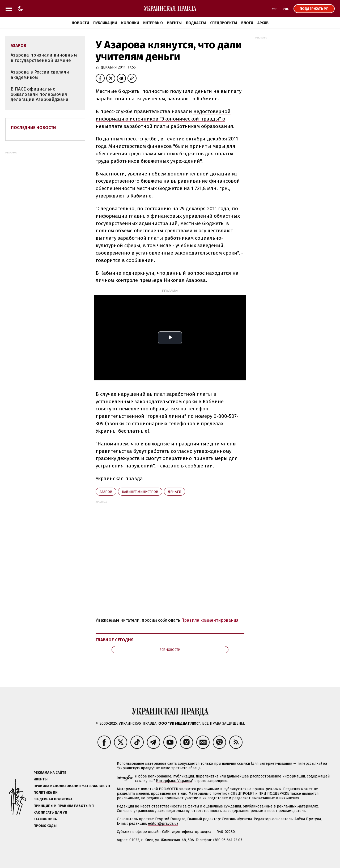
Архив (263, 23)
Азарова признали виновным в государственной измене (44, 58)
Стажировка (45, 819)
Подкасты (196, 23)
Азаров (106, 492)
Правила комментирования (210, 620)
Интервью (153, 23)
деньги (175, 492)
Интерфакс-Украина (174, 781)
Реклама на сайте (50, 773)
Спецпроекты (224, 23)
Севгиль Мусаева (237, 819)
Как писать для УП (50, 812)
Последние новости (33, 128)
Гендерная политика (53, 799)
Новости (80, 23)
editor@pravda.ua (163, 824)
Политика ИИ (46, 792)
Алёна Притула (308, 819)
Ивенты (174, 23)
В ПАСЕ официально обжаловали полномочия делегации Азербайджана (40, 94)
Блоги (247, 23)
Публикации (105, 23)
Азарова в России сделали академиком (40, 75)
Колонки (130, 23)
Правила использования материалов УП (72, 786)
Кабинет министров (140, 492)
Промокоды (45, 826)
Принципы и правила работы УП (64, 806)
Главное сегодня (115, 640)
